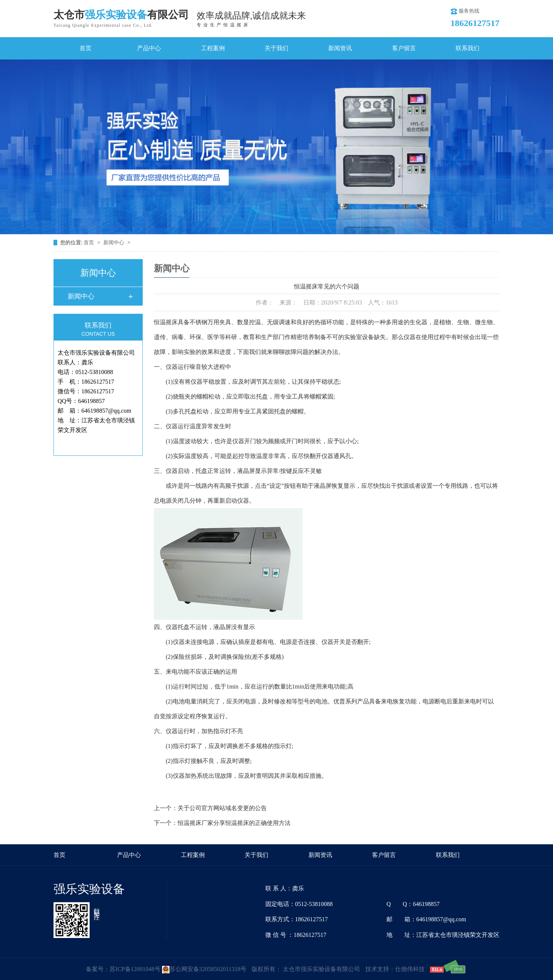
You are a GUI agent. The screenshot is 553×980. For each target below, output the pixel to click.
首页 (85, 48)
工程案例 (213, 48)
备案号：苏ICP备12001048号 (123, 969)
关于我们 (276, 48)
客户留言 (404, 48)
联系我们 (468, 48)
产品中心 (149, 48)
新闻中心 (114, 243)
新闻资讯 (340, 48)
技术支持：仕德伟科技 (395, 969)
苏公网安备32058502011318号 (204, 969)
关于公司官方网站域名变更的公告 (222, 808)
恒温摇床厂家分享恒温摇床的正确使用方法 (234, 823)
